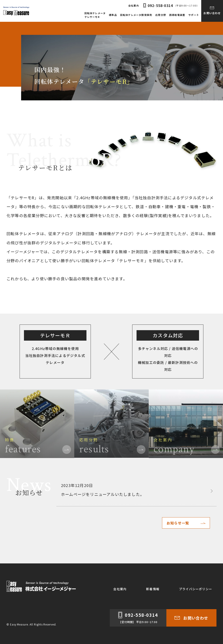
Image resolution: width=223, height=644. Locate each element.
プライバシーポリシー (196, 589)
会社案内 (134, 5)
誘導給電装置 (177, 15)
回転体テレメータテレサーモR (95, 15)
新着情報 (153, 589)
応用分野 (161, 15)
